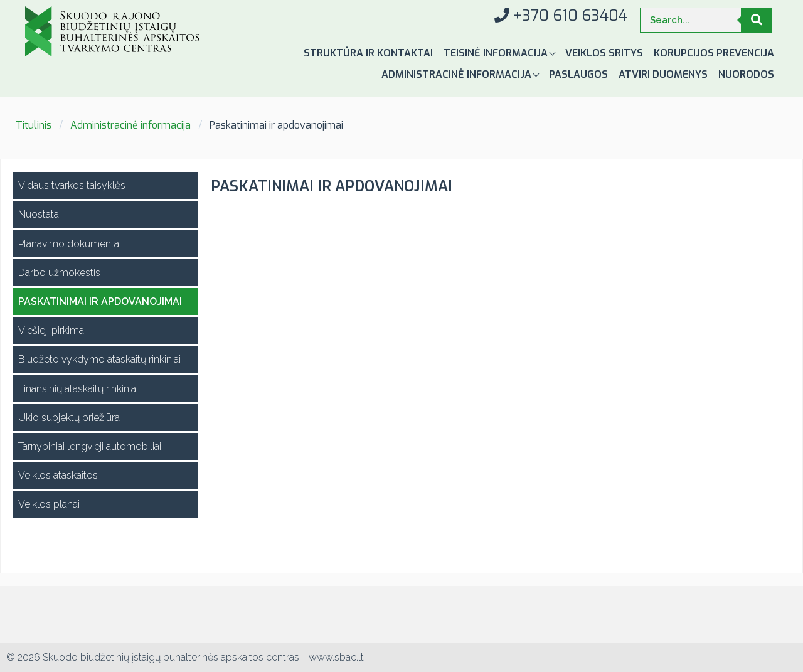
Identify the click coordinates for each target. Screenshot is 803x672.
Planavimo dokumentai (70, 244)
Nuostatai (40, 214)
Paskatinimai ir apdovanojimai (100, 301)
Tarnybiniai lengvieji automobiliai (90, 446)
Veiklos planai (49, 504)
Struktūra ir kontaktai (368, 53)
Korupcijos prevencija (714, 53)
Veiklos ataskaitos (58, 475)
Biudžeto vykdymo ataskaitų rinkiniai (99, 359)
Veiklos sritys (604, 53)
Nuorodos (746, 74)
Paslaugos (578, 74)
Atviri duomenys (663, 74)
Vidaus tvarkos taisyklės (72, 185)
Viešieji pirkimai (52, 330)
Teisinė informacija (497, 53)
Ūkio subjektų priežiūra (69, 418)
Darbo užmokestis (59, 273)
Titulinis (34, 125)
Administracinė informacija (458, 74)
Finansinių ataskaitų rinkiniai (78, 389)
